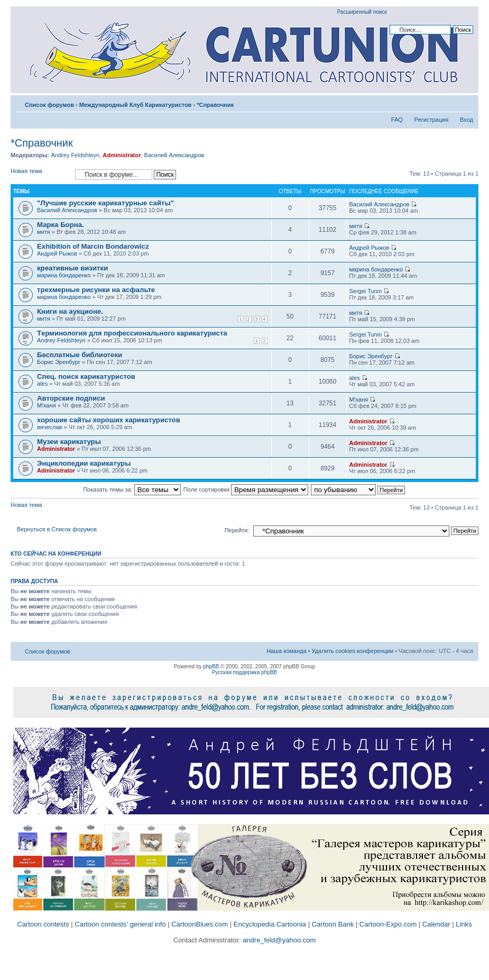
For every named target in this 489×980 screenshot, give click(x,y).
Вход (467, 120)
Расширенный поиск (362, 12)
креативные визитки (72, 268)
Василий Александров (174, 155)
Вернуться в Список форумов (57, 529)
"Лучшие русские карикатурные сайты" (105, 203)
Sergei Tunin (366, 291)
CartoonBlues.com (200, 924)
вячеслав (49, 427)
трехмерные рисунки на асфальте (96, 290)
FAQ (397, 120)
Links (464, 924)
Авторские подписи (71, 398)
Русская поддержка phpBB (245, 672)
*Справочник (215, 105)
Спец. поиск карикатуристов (86, 376)
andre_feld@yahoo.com (279, 940)
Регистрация (431, 120)
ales (42, 384)
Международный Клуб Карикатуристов (136, 105)
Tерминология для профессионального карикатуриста (132, 333)
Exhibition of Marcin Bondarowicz (93, 246)
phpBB (211, 666)
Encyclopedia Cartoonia (270, 924)
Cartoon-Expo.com (388, 924)
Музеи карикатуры (69, 442)
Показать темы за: (132, 489)
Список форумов (49, 105)
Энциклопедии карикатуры (84, 463)
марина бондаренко (64, 275)
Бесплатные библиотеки (80, 355)
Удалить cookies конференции (353, 651)
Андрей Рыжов (57, 253)
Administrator (122, 155)
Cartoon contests (43, 924)
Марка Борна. (61, 225)
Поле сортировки (246, 489)
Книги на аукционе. (70, 311)
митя (44, 232)
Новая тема (40, 174)
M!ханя (47, 405)
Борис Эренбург (59, 362)
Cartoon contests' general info (120, 924)
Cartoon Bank (333, 924)
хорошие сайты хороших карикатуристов (109, 420)
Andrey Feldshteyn (75, 155)
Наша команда (286, 651)
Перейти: (237, 530)
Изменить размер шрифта (465, 103)
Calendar (436, 924)
